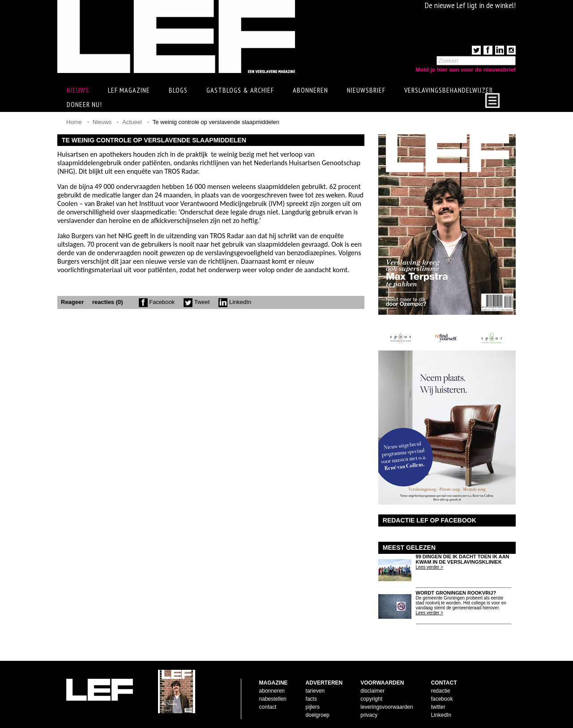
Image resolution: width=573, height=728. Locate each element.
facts (311, 699)
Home (74, 122)
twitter (438, 707)
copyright (371, 699)
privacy (369, 715)
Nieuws (102, 122)
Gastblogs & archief (240, 90)
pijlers (313, 707)
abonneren (272, 691)
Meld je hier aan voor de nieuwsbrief (466, 70)
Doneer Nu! (84, 104)
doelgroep (318, 715)
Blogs (178, 90)
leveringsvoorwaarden (387, 707)
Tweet (197, 302)
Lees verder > (430, 567)
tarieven (315, 691)
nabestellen (273, 699)
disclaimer (372, 691)
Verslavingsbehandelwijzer (449, 90)
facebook (442, 699)
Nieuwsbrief (366, 90)
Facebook (157, 302)
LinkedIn (235, 302)
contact (268, 707)
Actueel (132, 122)
